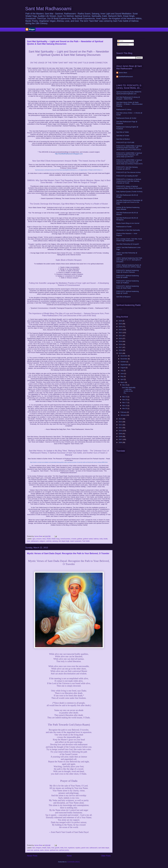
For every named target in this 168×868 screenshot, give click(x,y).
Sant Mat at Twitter (123, 132)
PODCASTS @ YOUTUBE (125, 142)
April (122, 379)
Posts (121, 41)
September (124, 365)
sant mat (30, 850)
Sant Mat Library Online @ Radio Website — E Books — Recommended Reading (129, 104)
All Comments (123, 44)
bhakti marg (56, 539)
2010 (121, 431)
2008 (121, 437)
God (53, 848)
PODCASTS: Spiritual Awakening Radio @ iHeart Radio (128, 287)
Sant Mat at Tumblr (123, 136)
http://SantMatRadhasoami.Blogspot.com (69, 154)
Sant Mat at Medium (123, 139)
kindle (106, 539)
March (123, 382)
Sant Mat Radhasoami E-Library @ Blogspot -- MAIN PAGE (128, 98)
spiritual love (54, 850)
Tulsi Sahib (86, 541)
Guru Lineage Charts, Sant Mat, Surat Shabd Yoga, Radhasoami (129, 240)
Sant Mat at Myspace (123, 297)
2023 (121, 330)
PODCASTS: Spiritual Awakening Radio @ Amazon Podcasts (128, 271)
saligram (42, 541)
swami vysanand (76, 541)
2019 (121, 341)
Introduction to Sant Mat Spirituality (128, 230)
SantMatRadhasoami (126, 77)
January (123, 415)
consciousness (65, 539)
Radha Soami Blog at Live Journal (128, 223)
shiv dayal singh (64, 541)
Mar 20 (125, 400)
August (123, 368)
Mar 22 (125, 397)
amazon (39, 539)
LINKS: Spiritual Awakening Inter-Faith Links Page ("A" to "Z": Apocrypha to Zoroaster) (129, 260)
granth (57, 848)
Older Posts (106, 856)
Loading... (120, 309)
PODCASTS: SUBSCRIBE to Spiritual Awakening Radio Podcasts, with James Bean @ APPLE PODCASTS (129, 148)
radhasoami (35, 541)
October (123, 362)
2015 (121, 353)
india (101, 539)
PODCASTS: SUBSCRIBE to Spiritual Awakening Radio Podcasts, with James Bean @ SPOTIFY (129, 155)
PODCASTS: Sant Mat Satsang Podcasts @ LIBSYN (127, 168)
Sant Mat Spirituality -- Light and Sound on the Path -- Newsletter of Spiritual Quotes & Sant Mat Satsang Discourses (65, 43)
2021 (121, 336)
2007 (121, 439)
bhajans (39, 848)
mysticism (71, 848)
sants (42, 850)
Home (69, 856)
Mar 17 (125, 403)
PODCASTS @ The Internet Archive (128, 172)
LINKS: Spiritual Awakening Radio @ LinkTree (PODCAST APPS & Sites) (129, 266)
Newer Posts (32, 856)
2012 (121, 425)
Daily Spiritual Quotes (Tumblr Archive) (129, 192)
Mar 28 (125, 385)
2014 (121, 419)
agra (34, 539)
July (122, 370)
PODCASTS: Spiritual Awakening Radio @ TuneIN (128, 292)
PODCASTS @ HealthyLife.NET (127, 176)
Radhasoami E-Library (124, 109)
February (124, 412)
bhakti (49, 539)
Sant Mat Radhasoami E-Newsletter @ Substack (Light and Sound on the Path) (129, 202)
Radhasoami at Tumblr (124, 227)
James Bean (123, 73)
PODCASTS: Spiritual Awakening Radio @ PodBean (128, 282)
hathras (96, 539)
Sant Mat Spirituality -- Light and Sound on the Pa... (129, 390)
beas (44, 539)
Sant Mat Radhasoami (48, 9)
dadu (49, 848)
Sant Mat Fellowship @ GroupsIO (128, 244)
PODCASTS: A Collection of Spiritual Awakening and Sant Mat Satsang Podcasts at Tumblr (129, 181)
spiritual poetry (64, 850)
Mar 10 (125, 406)
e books (74, 539)
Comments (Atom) (73, 862)
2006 (121, 442)
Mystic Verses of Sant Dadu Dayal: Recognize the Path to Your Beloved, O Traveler (68, 553)
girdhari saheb (88, 539)
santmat (49, 541)
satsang (55, 541)
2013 (121, 422)
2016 (121, 350)
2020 (121, 338)
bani (34, 848)
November (124, 359)
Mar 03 (125, 408)
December (124, 356)
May (122, 376)
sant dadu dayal (104, 848)
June (122, 374)
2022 (121, 333)
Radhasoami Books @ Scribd (126, 118)
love (28, 541)
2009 (121, 434)
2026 (121, 321)
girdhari (80, 539)
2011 (121, 428)
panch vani (85, 848)
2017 (121, 347)
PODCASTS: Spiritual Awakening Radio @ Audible (128, 277)
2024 (121, 327)
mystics (78, 848)
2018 (121, 344)
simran (47, 850)
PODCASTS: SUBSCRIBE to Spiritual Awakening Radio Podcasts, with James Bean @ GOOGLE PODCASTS (129, 162)
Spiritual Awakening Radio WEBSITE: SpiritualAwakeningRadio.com (129, 93)
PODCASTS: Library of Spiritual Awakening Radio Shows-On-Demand (129, 187)
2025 (121, 324)
